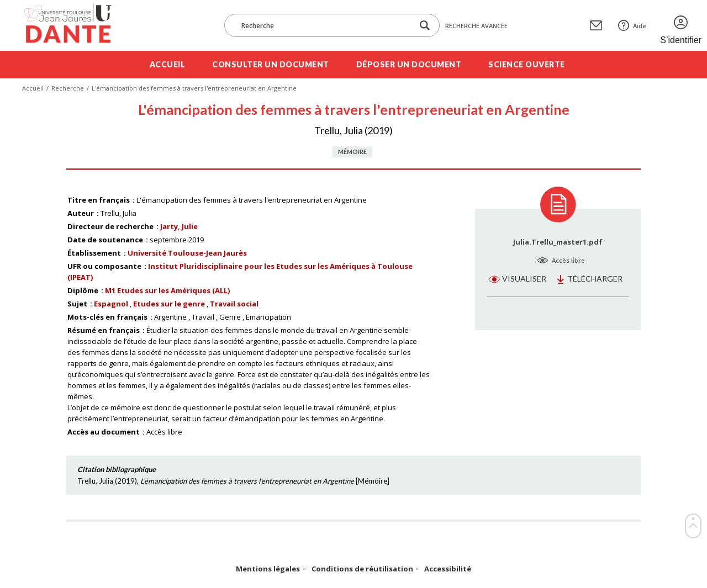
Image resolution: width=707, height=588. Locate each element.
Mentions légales (268, 569)
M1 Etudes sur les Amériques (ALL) (167, 290)
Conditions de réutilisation (362, 569)
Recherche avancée (476, 26)
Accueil (168, 64)
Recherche (68, 88)
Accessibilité (448, 569)
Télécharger (595, 279)
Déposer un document (409, 64)
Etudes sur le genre (169, 304)
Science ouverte (527, 64)
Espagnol (111, 304)
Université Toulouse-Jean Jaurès (187, 253)
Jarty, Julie (179, 226)
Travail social (234, 304)
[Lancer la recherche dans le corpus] (425, 26)
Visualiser (524, 279)
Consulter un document (271, 64)
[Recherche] (324, 25)
